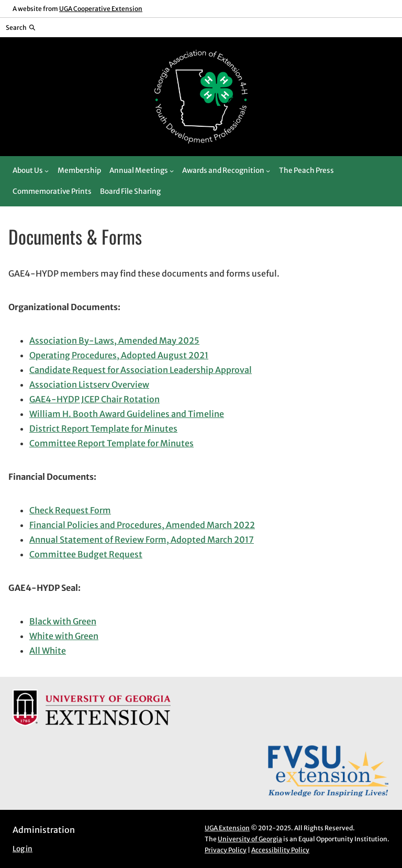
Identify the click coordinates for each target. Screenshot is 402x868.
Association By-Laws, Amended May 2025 (114, 340)
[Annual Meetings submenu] (172, 171)
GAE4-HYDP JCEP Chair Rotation (94, 399)
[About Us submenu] (47, 171)
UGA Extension (227, 828)
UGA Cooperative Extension (101, 9)
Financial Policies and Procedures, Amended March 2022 (142, 525)
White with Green (64, 636)
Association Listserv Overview (89, 384)
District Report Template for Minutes (103, 428)
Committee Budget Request (86, 554)
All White (48, 651)
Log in (23, 849)
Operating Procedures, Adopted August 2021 (119, 355)
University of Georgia (250, 839)
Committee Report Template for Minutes (111, 443)
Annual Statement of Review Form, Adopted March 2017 (142, 540)
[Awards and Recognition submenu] (268, 171)
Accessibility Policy (280, 850)
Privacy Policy (226, 850)
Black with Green (63, 621)
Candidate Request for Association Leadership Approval (141, 370)
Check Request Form (70, 510)
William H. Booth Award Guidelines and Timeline (127, 414)
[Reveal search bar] (21, 27)
